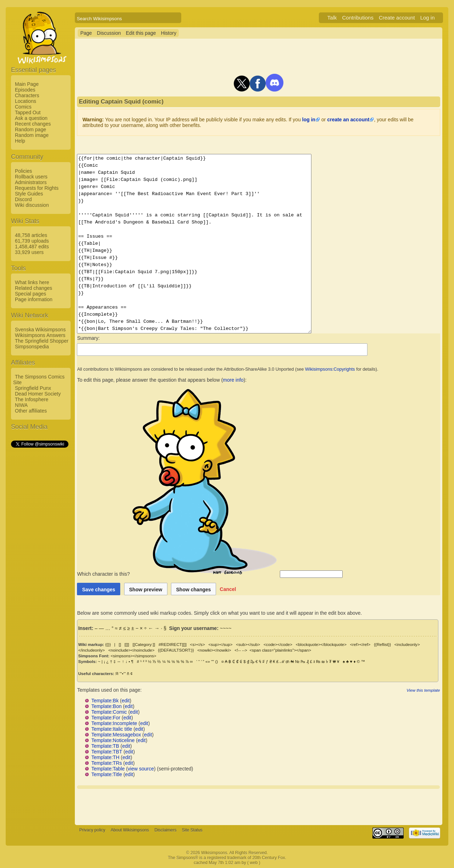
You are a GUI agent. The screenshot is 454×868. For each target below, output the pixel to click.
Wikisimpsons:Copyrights (330, 369)
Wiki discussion (32, 205)
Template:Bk (105, 701)
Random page (31, 129)
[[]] (127, 644)
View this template (423, 690)
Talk (332, 18)
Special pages (31, 294)
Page (86, 33)
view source (141, 769)
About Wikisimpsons (130, 830)
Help (20, 141)
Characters (27, 95)
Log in (428, 18)
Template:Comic (109, 712)
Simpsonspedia (32, 347)
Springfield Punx (33, 388)
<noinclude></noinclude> (131, 650)
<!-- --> (241, 650)
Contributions (358, 18)
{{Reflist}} (382, 644)
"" (212, 661)
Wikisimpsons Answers (40, 335)
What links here (32, 282)
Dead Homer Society (38, 394)
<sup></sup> (220, 644)
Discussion (109, 33)
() (217, 661)
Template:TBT (107, 752)
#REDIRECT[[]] (173, 644)
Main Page (27, 84)
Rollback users (31, 177)
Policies (23, 171)
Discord (23, 199)
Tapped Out (28, 112)
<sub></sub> (248, 644)
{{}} (108, 644)
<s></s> (198, 644)
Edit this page (141, 33)
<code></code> (278, 644)
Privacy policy (92, 830)
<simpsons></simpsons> (134, 656)
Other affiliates (31, 411)
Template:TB (105, 746)
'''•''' (123, 673)
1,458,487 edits (32, 247)
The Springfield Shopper (42, 341)
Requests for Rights (37, 188)
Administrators (31, 182)
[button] (228, 589)
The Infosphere (32, 399)
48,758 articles (31, 235)
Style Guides (29, 194)
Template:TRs (106, 763)
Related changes (34, 288)
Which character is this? (178, 574)
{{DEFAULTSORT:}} (176, 650)
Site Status (192, 830)
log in (309, 120)
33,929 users (29, 252)
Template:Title (107, 774)
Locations (26, 101)
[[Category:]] (144, 644)
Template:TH (105, 757)
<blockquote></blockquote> (321, 644)
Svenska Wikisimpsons (40, 330)
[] (120, 644)
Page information (34, 299)
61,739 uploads (32, 241)
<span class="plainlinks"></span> (280, 650)
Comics (23, 107)
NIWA (21, 405)
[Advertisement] (39, 555)
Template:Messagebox (116, 735)
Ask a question (31, 118)
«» (208, 661)
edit (126, 701)
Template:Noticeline (113, 740)
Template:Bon (106, 706)
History (169, 33)
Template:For (106, 718)
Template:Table (108, 769)
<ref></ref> (360, 644)
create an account (348, 120)
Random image (32, 135)
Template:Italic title (112, 729)
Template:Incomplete (114, 723)
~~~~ (226, 628)
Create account (397, 18)
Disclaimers (165, 830)
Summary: (88, 338)
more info (233, 380)
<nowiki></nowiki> (214, 650)
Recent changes (33, 124)
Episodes (25, 90)
